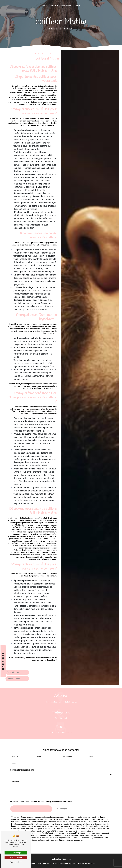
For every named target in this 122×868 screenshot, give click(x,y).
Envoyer (64, 800)
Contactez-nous (14, 679)
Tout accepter (16, 853)
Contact (77, 6)
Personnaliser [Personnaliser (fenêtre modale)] (16, 862)
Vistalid (32, 863)
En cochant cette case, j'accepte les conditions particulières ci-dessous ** (42, 793)
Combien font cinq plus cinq (22, 761)
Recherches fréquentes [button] (61, 858)
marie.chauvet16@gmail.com (61, 724)
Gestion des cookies (86, 863)
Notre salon (54, 6)
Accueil (45, 6)
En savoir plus (13, 672)
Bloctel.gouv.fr (25, 831)
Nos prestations (66, 6)
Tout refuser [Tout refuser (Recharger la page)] (16, 857)
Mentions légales (68, 863)
